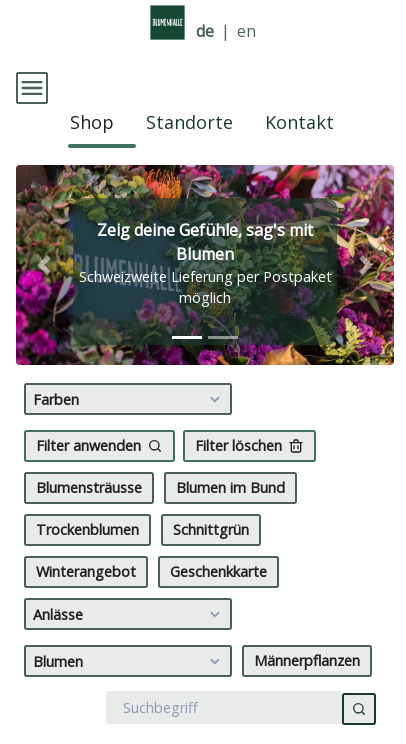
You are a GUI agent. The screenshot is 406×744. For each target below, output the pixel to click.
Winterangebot (86, 611)
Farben (129, 439)
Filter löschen (249, 485)
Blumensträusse (89, 527)
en (246, 31)
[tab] (187, 377)
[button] (44, 305)
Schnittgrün (211, 569)
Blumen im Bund (230, 527)
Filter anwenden (99, 485)
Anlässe (129, 654)
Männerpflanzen (307, 700)
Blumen (129, 701)
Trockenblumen (87, 569)
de (205, 31)
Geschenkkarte (218, 611)
